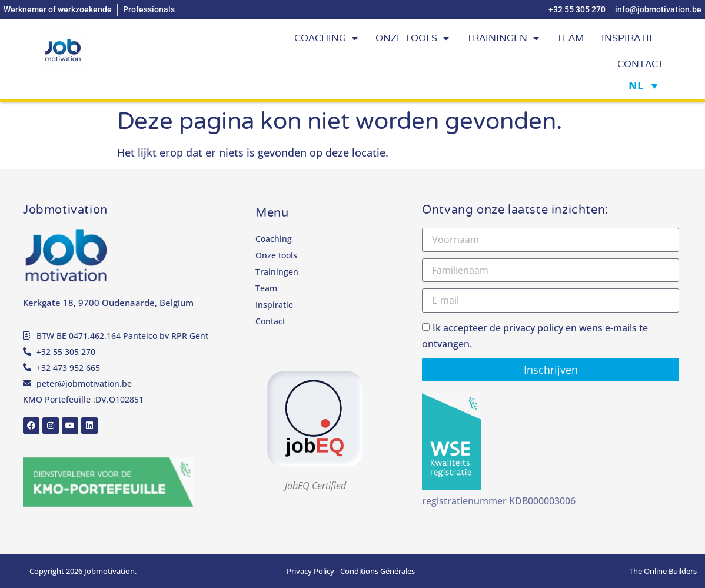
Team (570, 38)
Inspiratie (628, 38)
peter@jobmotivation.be (84, 383)
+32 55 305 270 (66, 352)
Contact (641, 64)
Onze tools (412, 38)
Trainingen (503, 38)
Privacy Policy (310, 571)
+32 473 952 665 (68, 368)
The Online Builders (663, 571)
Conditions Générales (378, 571)
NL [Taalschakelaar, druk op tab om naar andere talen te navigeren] (636, 85)
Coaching (326, 38)
